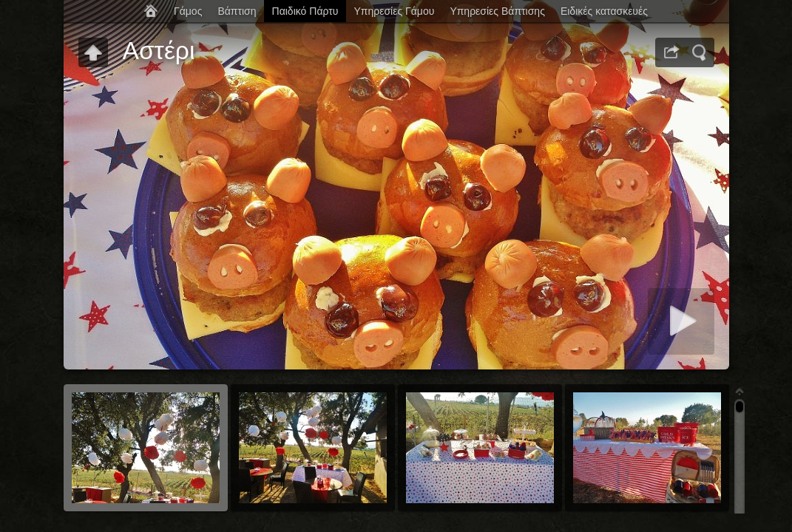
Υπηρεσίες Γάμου (394, 11)
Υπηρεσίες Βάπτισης (497, 11)
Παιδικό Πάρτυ (305, 11)
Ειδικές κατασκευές (604, 11)
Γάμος (188, 11)
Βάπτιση (237, 11)
